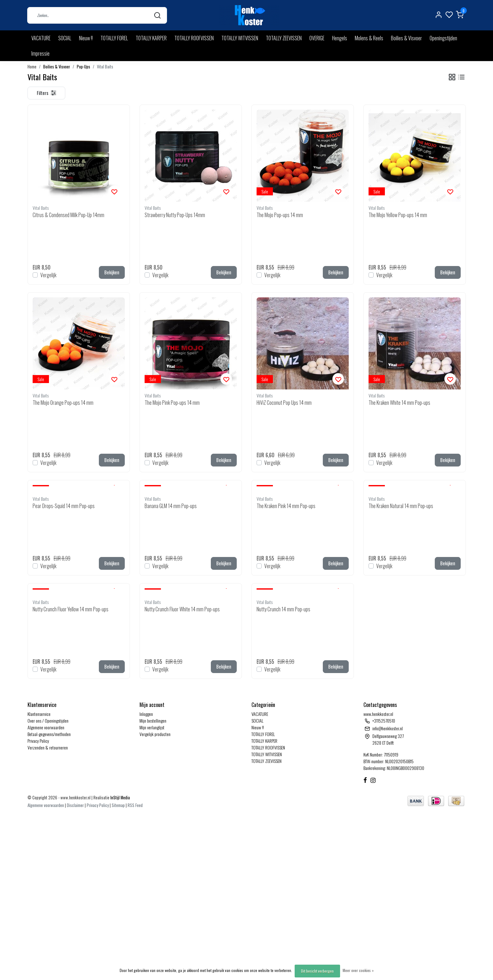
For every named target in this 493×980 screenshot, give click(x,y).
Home (32, 67)
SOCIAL (65, 38)
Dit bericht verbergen (317, 971)
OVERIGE (317, 38)
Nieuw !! (86, 38)
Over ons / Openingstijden (48, 721)
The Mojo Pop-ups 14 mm (280, 215)
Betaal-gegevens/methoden (49, 734)
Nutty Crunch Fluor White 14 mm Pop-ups (182, 609)
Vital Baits (105, 67)
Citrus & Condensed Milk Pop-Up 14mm (68, 215)
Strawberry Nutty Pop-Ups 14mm (175, 215)
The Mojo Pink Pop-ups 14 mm (172, 403)
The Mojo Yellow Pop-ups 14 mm (398, 215)
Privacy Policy (38, 741)
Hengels (340, 38)
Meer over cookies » (358, 970)
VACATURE (41, 38)
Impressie (40, 53)
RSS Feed (135, 805)
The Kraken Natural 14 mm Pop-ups (401, 506)
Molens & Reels (369, 38)
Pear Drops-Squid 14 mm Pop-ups (64, 506)
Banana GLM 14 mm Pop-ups (171, 506)
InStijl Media (120, 798)
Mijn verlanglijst (152, 727)
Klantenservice (39, 714)
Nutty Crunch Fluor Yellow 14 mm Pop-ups (71, 609)
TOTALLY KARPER (151, 38)
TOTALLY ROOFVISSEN (194, 38)
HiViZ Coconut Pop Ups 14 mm (284, 403)
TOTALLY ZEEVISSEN (284, 38)
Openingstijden (443, 38)
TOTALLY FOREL (114, 38)
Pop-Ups (83, 67)
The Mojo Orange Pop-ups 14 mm (63, 403)
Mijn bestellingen (153, 721)
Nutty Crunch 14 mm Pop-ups (283, 609)
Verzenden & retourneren (48, 747)
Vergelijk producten (155, 734)
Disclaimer (75, 805)
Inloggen (146, 714)
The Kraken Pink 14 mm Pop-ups (286, 506)
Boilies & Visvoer (406, 38)
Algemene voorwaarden (46, 727)
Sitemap (118, 805)
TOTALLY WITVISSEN (240, 38)
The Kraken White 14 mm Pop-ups (399, 403)
